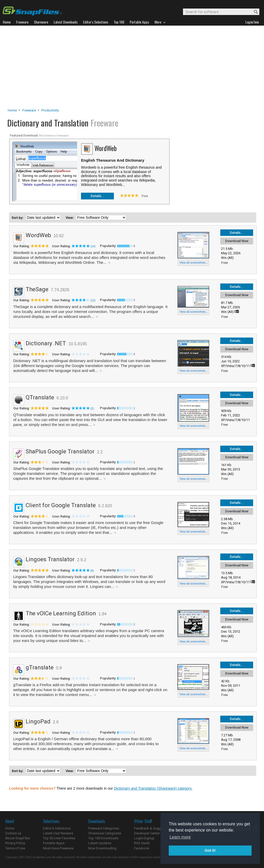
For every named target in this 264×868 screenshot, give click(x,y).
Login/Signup (144, 838)
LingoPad (38, 721)
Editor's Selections (57, 828)
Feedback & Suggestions (153, 828)
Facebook (142, 848)
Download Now (237, 241)
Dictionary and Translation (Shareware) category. (153, 788)
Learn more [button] (180, 837)
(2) (92, 408)
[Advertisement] (132, 68)
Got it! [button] (210, 850)
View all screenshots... (193, 263)
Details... (97, 196)
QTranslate (40, 397)
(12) (93, 300)
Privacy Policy (15, 843)
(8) (92, 571)
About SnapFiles (18, 838)
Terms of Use (15, 848)
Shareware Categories (105, 833)
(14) (93, 246)
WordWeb (38, 235)
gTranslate (40, 667)
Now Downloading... (103, 848)
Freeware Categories (104, 828)
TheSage (37, 289)
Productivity (50, 110)
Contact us (13, 833)
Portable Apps (54, 843)
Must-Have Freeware (58, 848)
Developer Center (147, 833)
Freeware (29, 110)
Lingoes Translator (50, 559)
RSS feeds (142, 843)
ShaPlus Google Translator (60, 451)
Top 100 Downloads (103, 838)
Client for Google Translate (61, 505)
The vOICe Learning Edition (61, 613)
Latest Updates (100, 843)
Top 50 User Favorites (59, 838)
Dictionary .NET (46, 343)
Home (12, 110)
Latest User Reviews (58, 833)
